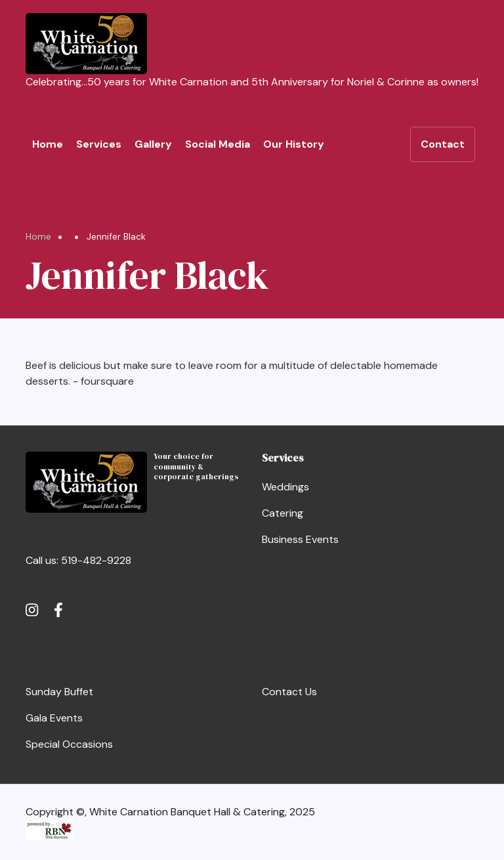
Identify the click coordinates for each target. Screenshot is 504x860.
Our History (294, 144)
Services (99, 144)
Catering (283, 513)
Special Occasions (69, 744)
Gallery (153, 144)
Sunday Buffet (59, 692)
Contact (443, 144)
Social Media (218, 144)
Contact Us (289, 692)
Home (48, 144)
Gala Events (54, 718)
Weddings (285, 487)
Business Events (300, 539)
